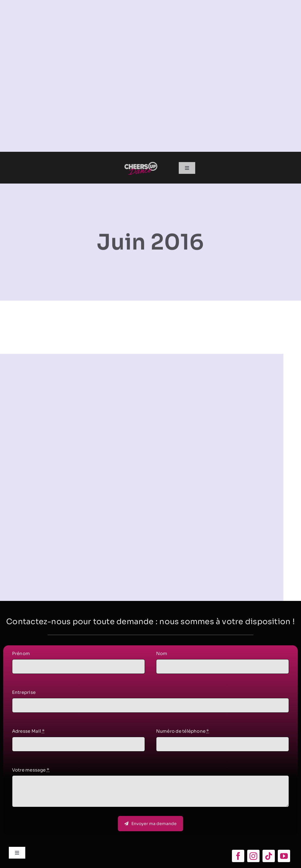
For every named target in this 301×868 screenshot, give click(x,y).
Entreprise (24, 693)
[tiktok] (269, 856)
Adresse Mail (28, 732)
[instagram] (253, 856)
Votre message (31, 771)
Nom (162, 655)
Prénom (21, 655)
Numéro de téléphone (183, 732)
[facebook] (238, 856)
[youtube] (284, 856)
